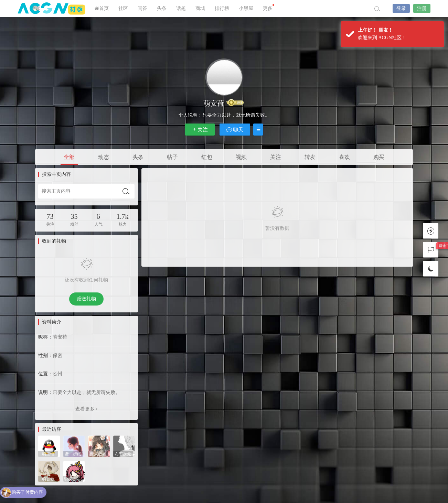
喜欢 (344, 157)
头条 (162, 8)
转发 (310, 157)
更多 (269, 8)
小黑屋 (246, 8)
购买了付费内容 (27, 493)
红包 (207, 157)
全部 (69, 157)
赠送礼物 (86, 299)
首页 (102, 8)
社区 (123, 8)
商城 (200, 8)
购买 (379, 157)
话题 (181, 8)
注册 (422, 8)
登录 (401, 8)
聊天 (235, 130)
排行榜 (222, 8)
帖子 (172, 157)
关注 (200, 130)
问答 (142, 8)
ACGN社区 (52, 9)
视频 (241, 157)
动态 (104, 157)
